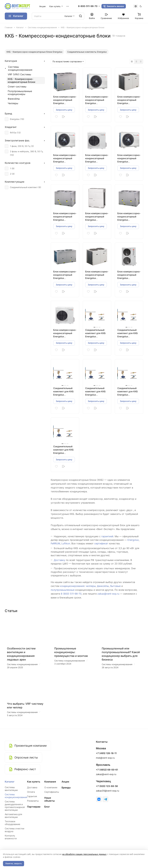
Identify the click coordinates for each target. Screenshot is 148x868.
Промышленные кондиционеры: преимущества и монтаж (71, 652)
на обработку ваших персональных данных (84, 854)
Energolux (133, 540)
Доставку (59, 560)
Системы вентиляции (11, 789)
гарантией (107, 536)
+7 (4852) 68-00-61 (107, 770)
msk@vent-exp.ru (105, 758)
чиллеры (91, 586)
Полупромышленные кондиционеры (20, 93)
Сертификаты (52, 792)
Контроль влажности (11, 837)
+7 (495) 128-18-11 (106, 753)
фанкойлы (103, 586)
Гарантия (32, 796)
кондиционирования (72, 586)
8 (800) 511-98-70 (71, 594)
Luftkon (66, 543)
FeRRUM (55, 543)
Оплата (31, 792)
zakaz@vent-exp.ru (108, 594)
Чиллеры (13, 103)
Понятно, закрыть (14, 863)
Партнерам (34, 807)
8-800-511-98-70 (88, 6)
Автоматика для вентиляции (13, 816)
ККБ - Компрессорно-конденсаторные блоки (21, 80)
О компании (51, 787)
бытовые (115, 586)
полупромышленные (63, 590)
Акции (65, 782)
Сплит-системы (17, 87)
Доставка (32, 787)
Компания (50, 782)
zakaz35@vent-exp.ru (108, 791)
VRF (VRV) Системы (19, 74)
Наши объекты (50, 799)
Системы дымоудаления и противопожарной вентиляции (15, 806)
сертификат (101, 543)
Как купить (34, 782)
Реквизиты (33, 801)
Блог (47, 807)
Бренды (66, 788)
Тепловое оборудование (12, 823)
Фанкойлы (14, 99)
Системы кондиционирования (20, 68)
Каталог (10, 782)
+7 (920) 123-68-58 (107, 786)
